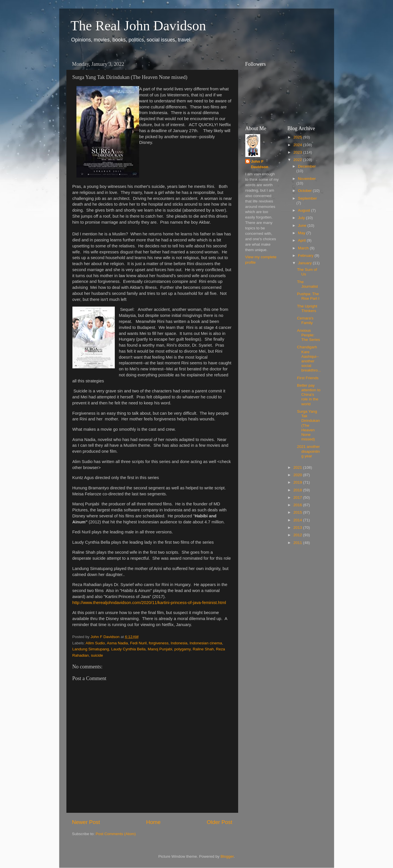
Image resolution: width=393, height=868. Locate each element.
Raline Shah (203, 649)
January (305, 263)
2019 (298, 482)
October (305, 191)
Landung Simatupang (91, 649)
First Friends (308, 378)
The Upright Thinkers (307, 308)
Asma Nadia (117, 643)
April (302, 240)
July (302, 218)
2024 (298, 145)
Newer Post (86, 822)
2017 (298, 497)
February (306, 256)
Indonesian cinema (206, 643)
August (305, 210)
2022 (298, 160)
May (302, 233)
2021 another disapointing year (309, 451)
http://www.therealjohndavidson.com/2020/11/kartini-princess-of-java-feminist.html (149, 603)
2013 (298, 528)
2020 (298, 475)
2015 (298, 512)
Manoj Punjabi (160, 649)
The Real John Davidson (138, 26)
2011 (298, 543)
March (304, 248)
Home (153, 822)
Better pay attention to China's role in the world (309, 395)
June (303, 226)
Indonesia (179, 643)
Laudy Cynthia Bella (128, 649)
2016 (298, 505)
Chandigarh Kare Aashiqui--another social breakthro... (309, 359)
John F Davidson (260, 164)
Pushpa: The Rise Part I (308, 296)
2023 (298, 152)
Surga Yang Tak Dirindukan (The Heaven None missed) (309, 425)
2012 (298, 535)
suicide (97, 655)
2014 (298, 520)
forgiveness (159, 643)
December (307, 166)
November (307, 179)
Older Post (219, 822)
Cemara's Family (305, 320)
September (307, 198)
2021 (298, 467)
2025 (298, 137)
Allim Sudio (95, 643)
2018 (298, 490)
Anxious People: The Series (309, 335)
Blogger (227, 856)
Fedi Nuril (138, 643)
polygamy (182, 649)
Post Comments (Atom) (116, 834)
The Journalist (308, 284)
